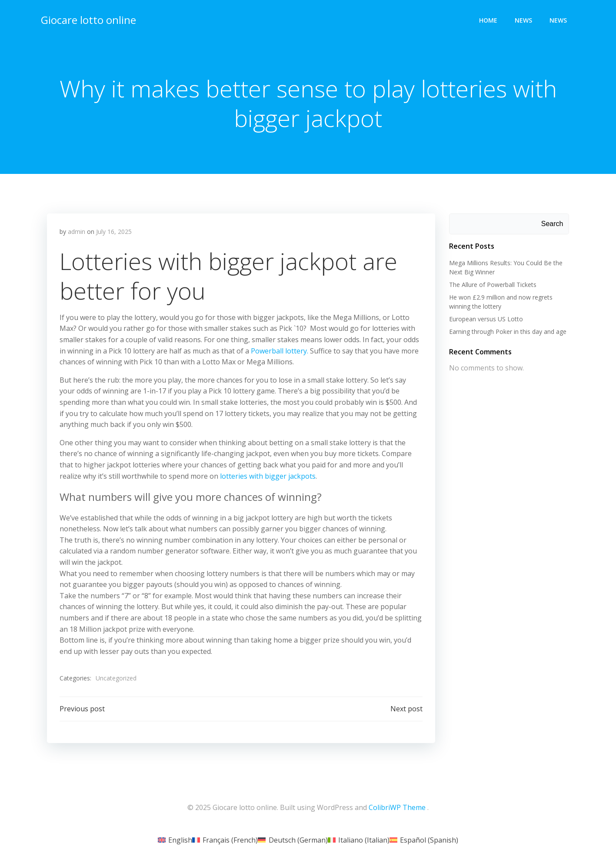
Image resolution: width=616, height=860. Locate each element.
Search (553, 224)
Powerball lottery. (280, 352)
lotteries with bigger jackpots (268, 477)
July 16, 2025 (114, 232)
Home (489, 20)
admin (77, 232)
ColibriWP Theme (397, 809)
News (524, 20)
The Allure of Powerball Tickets (492, 285)
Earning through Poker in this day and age (507, 332)
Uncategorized (117, 679)
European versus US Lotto (486, 319)
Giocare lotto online (88, 19)
